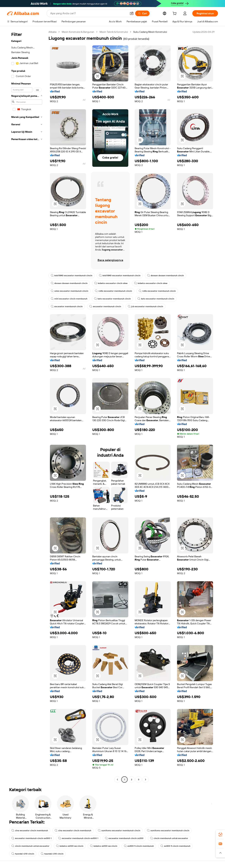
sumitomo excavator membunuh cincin (119, 831)
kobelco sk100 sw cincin (70, 846)
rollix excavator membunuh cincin (113, 291)
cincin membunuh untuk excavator (169, 838)
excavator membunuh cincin (67, 306)
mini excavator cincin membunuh (69, 299)
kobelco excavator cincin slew (111, 283)
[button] (132, 13)
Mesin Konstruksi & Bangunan (78, 32)
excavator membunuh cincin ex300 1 (31, 838)
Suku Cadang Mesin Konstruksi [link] (150, 32)
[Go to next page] (146, 780)
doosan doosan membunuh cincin (165, 275)
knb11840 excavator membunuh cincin (72, 275)
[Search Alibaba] (89, 13)
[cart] (175, 14)
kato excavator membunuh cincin (112, 299)
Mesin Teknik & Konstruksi (114, 32)
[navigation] (27, 406)
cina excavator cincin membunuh (30, 831)
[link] (220, 835)
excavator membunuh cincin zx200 (124, 838)
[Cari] (142, 13)
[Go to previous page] (117, 780)
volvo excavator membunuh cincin (70, 291)
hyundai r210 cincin (23, 854)
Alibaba (52, 32)
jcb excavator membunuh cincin (145, 306)
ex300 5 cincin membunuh (139, 846)
